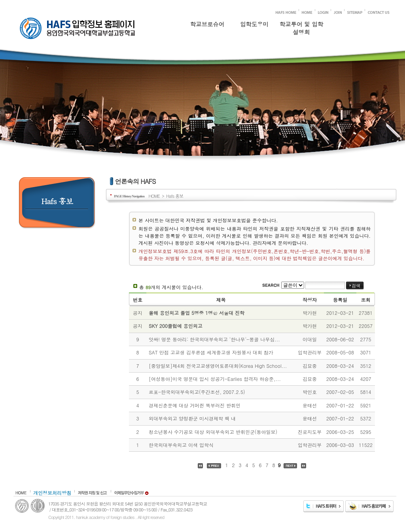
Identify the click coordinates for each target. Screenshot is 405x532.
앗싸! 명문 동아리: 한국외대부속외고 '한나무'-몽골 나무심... (214, 339)
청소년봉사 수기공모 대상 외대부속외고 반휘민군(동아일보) (213, 432)
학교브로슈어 (207, 24)
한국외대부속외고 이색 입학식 (181, 445)
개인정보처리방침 (52, 493)
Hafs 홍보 (175, 196)
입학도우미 (254, 24)
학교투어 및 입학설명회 (301, 27)
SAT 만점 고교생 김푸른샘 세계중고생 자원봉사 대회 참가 (211, 352)
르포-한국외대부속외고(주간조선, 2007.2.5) (197, 392)
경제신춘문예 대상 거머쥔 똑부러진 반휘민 (195, 405)
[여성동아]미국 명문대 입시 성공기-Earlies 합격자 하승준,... (215, 379)
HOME (154, 196)
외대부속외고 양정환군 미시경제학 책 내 (192, 418)
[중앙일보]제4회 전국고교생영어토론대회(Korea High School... (218, 366)
